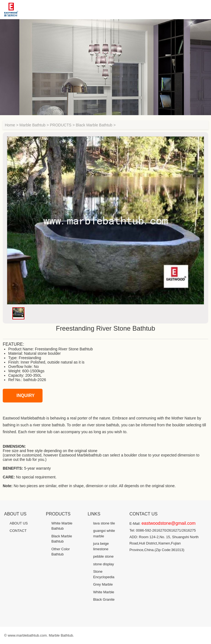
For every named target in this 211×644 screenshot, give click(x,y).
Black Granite (104, 599)
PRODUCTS (61, 125)
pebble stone (103, 556)
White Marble (104, 592)
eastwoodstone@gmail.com (169, 523)
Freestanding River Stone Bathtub (64, 349)
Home (10, 125)
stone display (103, 564)
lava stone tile (104, 523)
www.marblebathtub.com (27, 635)
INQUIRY (20, 396)
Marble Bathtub (33, 125)
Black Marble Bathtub (94, 125)
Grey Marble (103, 584)
